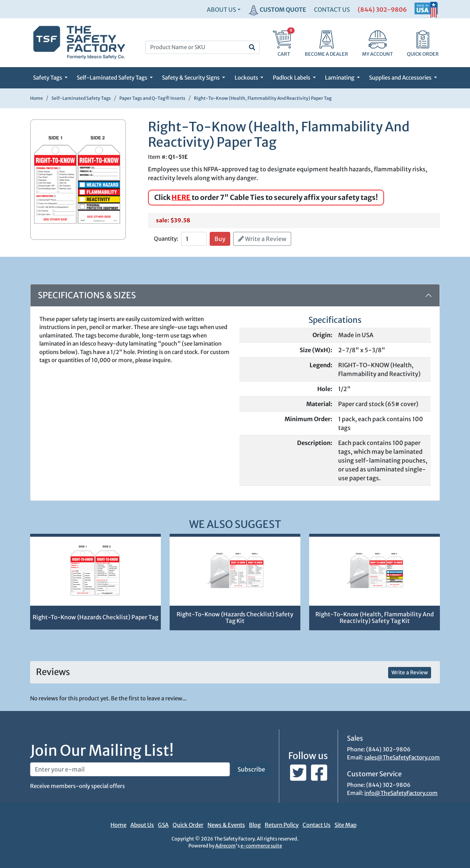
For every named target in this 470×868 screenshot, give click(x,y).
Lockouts (247, 78)
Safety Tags (48, 78)
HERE (181, 197)
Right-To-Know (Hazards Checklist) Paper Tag (95, 617)
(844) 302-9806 (382, 10)
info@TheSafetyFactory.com (401, 793)
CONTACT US (332, 10)
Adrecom (225, 846)
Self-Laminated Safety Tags (113, 78)
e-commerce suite (261, 846)
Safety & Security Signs (191, 78)
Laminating (340, 78)
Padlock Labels (292, 78)
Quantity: (166, 239)
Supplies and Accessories (401, 78)
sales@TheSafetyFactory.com (402, 757)
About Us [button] (221, 10)
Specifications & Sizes (87, 295)
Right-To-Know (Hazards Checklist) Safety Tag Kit (235, 618)
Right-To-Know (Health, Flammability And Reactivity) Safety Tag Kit (375, 618)
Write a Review (262, 239)
